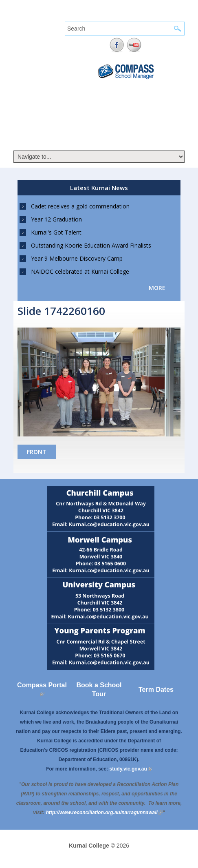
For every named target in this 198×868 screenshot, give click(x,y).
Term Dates (156, 690)
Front (37, 452)
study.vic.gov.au (131, 769)
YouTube (134, 45)
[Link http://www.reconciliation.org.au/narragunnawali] (104, 813)
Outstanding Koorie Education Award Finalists (91, 245)
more (157, 288)
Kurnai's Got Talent (56, 232)
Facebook (117, 45)
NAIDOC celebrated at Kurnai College (80, 271)
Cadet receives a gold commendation (80, 206)
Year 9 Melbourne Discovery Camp (77, 258)
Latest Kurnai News (99, 188)
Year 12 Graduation (56, 219)
